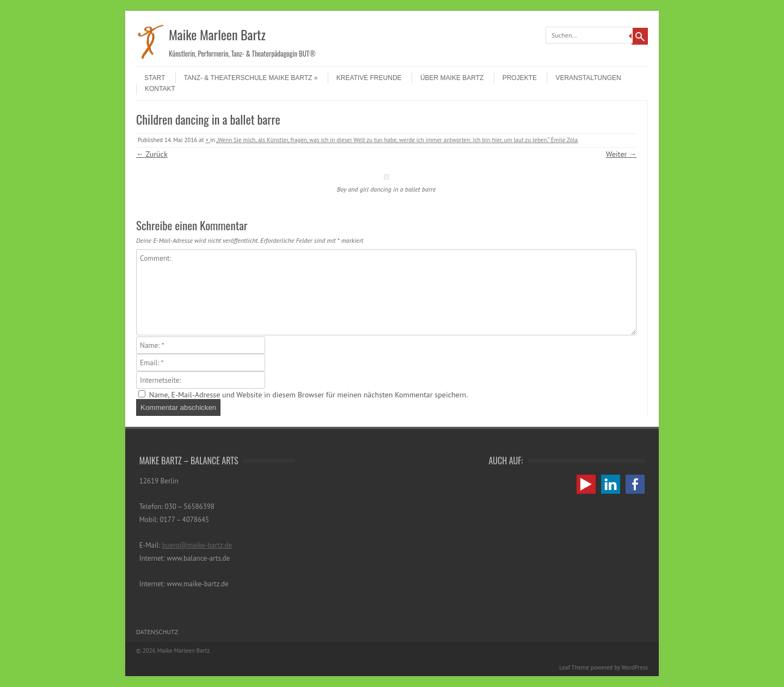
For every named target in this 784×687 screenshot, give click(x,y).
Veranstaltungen (588, 78)
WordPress (635, 667)
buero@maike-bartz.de (197, 545)
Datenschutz (157, 632)
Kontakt (160, 89)
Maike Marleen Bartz (217, 34)
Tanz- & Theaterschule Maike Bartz (251, 78)
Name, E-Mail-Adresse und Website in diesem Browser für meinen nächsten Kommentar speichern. (308, 395)
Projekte (520, 78)
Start (155, 78)
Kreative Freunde (369, 78)
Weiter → (621, 154)
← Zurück (152, 154)
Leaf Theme (574, 667)
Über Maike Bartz (452, 78)
